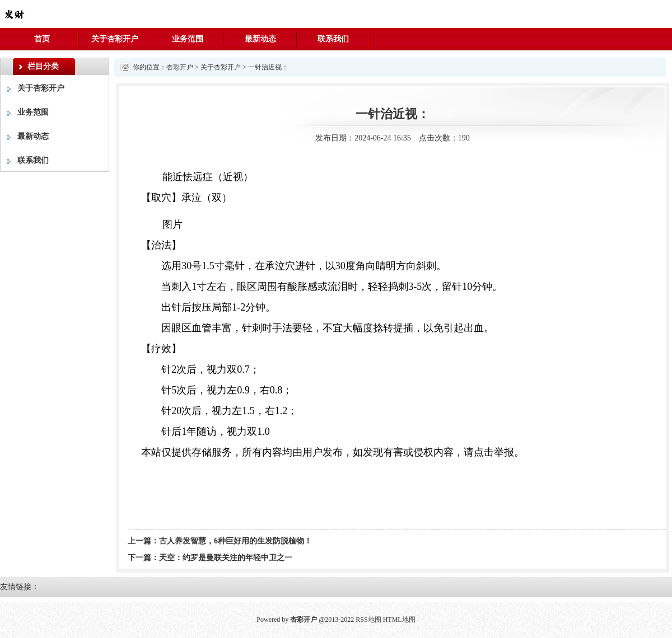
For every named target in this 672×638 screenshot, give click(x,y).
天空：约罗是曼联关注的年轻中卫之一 (226, 558)
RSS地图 (368, 620)
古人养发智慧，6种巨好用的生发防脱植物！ (235, 541)
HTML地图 (399, 620)
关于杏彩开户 (115, 39)
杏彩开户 (180, 67)
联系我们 (333, 39)
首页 (42, 39)
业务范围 (188, 39)
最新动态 (260, 39)
